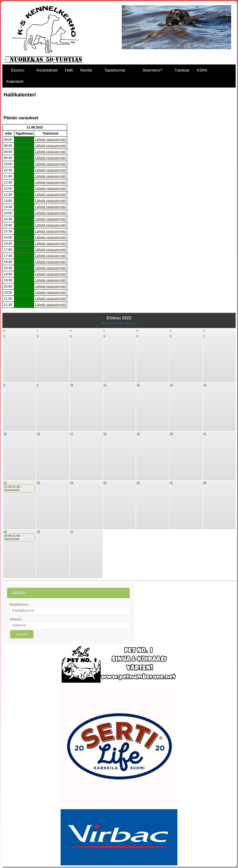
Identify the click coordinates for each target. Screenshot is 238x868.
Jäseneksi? (152, 70)
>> (134, 318)
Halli (69, 70)
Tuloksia (182, 70)
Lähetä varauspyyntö (50, 140)
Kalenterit (15, 82)
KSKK (202, 70)
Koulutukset (47, 70)
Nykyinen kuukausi (119, 323)
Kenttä (86, 70)
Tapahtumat (115, 70)
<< (104, 318)
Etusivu (18, 70)
